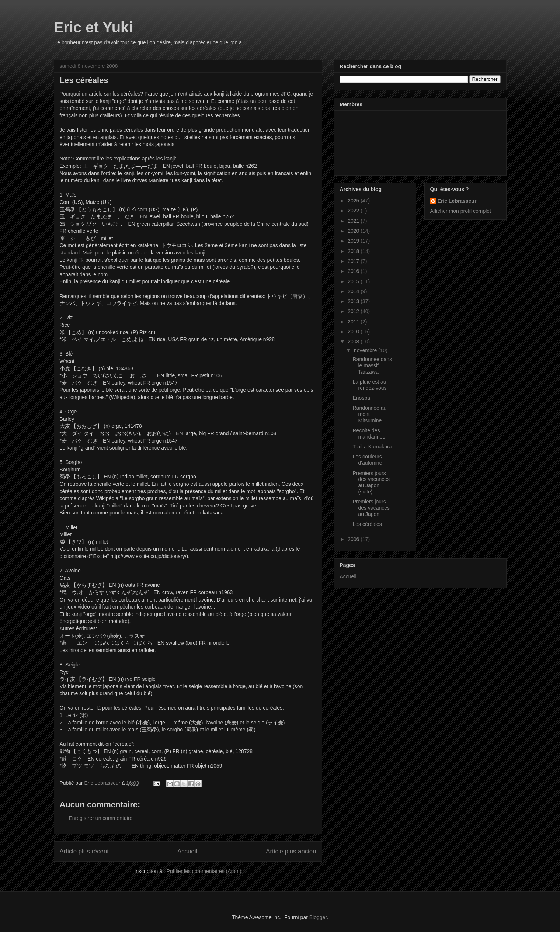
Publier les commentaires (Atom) (204, 871)
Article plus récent (84, 851)
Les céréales (367, 524)
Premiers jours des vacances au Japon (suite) (371, 482)
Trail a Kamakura (372, 447)
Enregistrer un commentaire (101, 818)
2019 (354, 241)
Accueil (187, 851)
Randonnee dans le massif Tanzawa (372, 365)
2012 (354, 311)
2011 (354, 322)
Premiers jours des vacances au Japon (371, 508)
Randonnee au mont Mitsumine (369, 414)
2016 (354, 271)
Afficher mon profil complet (461, 211)
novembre (366, 350)
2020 (354, 231)
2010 (354, 332)
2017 (354, 261)
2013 (354, 301)
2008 (354, 342)
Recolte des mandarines (369, 434)
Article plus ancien (291, 851)
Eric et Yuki (93, 27)
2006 (354, 539)
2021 (354, 221)
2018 (354, 251)
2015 (354, 281)
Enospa (361, 398)
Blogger (318, 917)
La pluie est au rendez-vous (369, 385)
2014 (354, 291)
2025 (354, 201)
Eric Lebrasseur (457, 201)
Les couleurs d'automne (367, 460)
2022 (354, 211)
